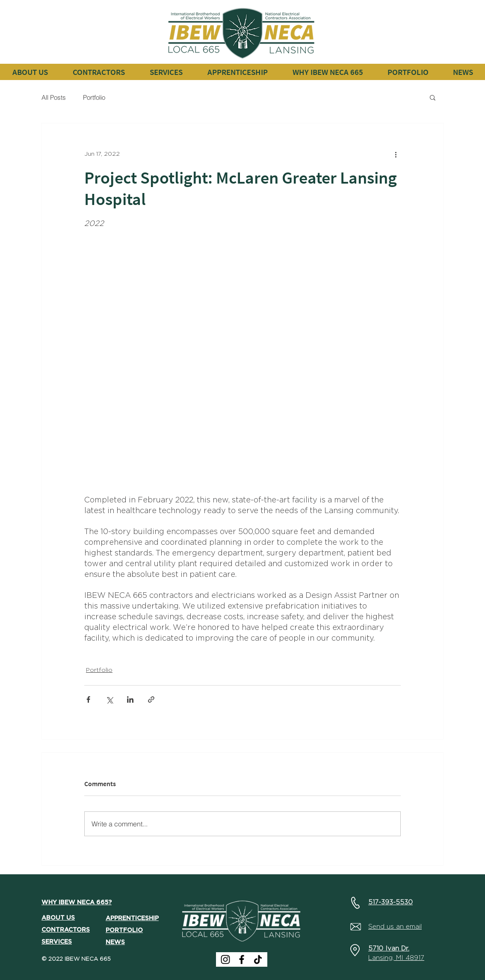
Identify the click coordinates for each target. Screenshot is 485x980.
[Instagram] (225, 959)
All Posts (54, 97)
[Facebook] (242, 959)
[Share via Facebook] (88, 699)
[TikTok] (258, 959)
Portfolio (94, 97)
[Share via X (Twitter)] (109, 699)
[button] (98, 72)
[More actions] (396, 154)
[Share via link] (151, 699)
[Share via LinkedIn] (130, 699)
